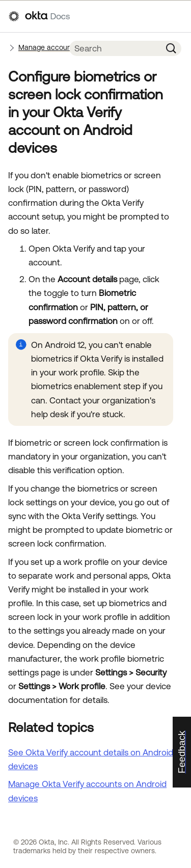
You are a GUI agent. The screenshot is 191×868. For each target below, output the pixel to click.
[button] (171, 48)
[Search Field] (115, 48)
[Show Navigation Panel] (177, 16)
